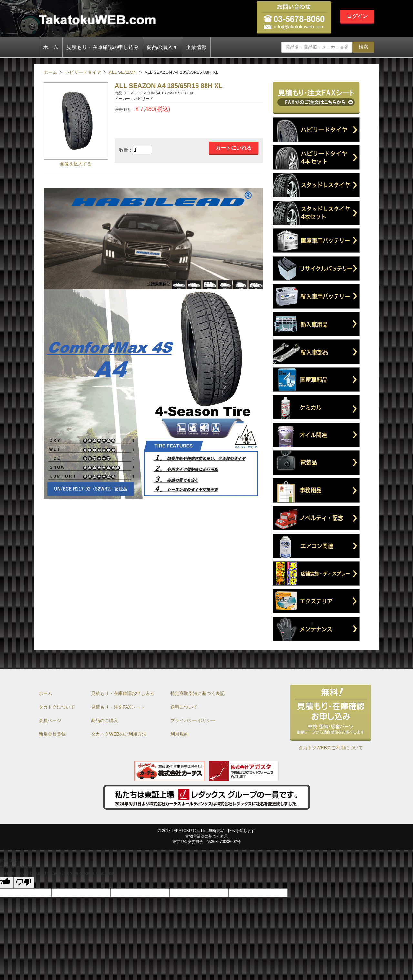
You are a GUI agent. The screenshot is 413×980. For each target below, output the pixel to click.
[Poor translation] (24, 883)
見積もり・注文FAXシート (118, 707)
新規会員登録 (52, 734)
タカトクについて (57, 707)
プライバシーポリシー (193, 720)
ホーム (51, 47)
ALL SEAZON (123, 72)
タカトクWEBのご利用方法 (119, 734)
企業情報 (196, 47)
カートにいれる (234, 148)
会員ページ (50, 720)
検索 (363, 47)
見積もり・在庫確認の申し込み (103, 47)
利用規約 (179, 734)
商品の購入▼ (162, 47)
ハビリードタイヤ (83, 72)
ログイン (357, 16)
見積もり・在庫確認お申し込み (123, 693)
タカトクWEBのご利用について (331, 748)
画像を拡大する (76, 164)
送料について (184, 707)
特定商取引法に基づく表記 (197, 693)
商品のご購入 (105, 720)
